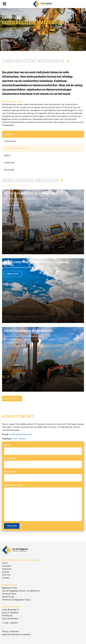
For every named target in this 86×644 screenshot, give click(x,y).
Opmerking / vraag (14, 485)
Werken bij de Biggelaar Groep (16, 600)
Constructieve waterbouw (16, 148)
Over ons (6, 575)
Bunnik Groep (8, 597)
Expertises (9, 134)
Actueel (6, 572)
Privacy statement (10, 631)
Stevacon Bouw (9, 594)
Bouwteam (9, 170)
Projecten (7, 566)
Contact (6, 578)
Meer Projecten (12, 399)
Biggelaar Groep (10, 588)
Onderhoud (9, 163)
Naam (8, 445)
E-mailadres (11, 458)
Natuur (7, 155)
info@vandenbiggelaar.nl (21, 434)
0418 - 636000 (19, 439)
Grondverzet (10, 141)
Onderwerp (10, 472)
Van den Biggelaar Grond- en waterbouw (21, 591)
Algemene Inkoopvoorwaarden (16, 634)
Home (5, 563)
